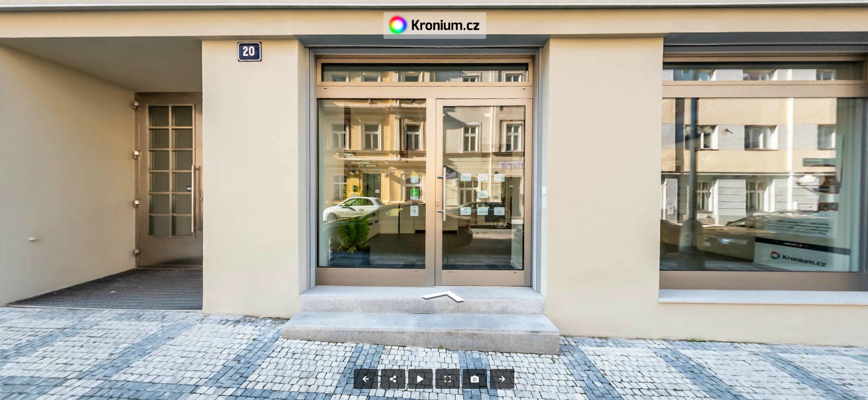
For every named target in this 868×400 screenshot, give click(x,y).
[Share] (393, 379)
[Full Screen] (448, 379)
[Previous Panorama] (366, 379)
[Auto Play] (420, 379)
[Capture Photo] (475, 379)
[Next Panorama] (502, 379)
